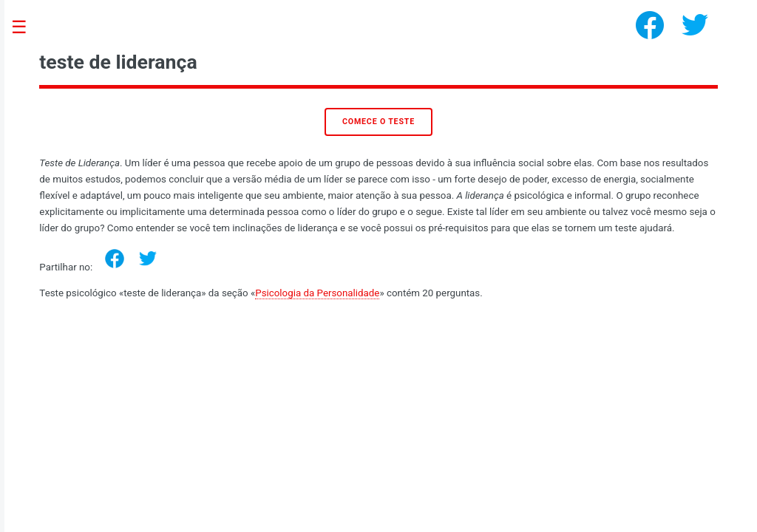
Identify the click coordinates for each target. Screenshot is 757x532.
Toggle (27, 28)
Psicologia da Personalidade (317, 293)
